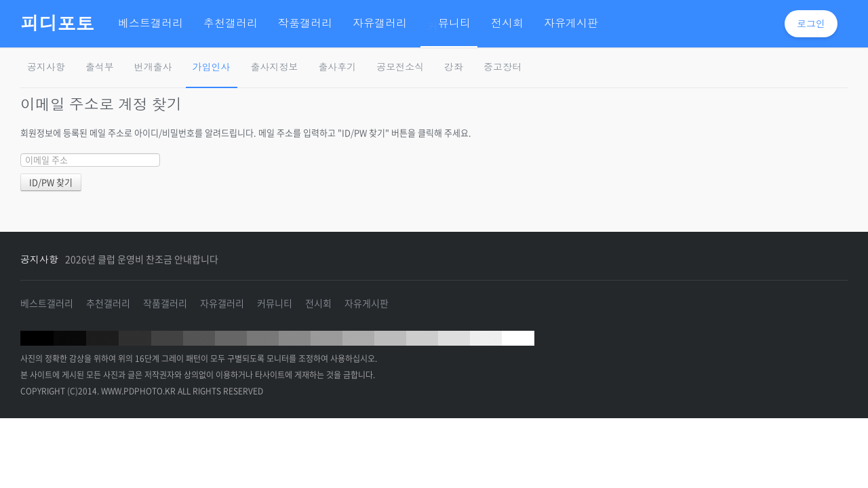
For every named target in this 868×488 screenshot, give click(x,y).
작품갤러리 (165, 303)
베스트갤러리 (47, 303)
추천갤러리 (108, 303)
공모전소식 (400, 67)
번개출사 (153, 67)
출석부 (100, 67)
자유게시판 (367, 303)
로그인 (811, 23)
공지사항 (46, 67)
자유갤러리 (222, 303)
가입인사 (212, 67)
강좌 (454, 67)
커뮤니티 (275, 303)
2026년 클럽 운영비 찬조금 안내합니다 (142, 259)
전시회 (318, 303)
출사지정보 (275, 67)
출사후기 (337, 67)
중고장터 (502, 67)
